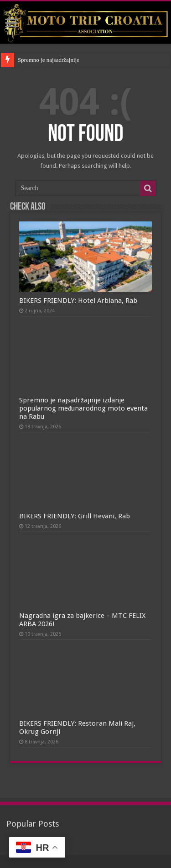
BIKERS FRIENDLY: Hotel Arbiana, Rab (78, 301)
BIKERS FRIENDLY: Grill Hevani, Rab (75, 516)
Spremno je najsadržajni (47, 60)
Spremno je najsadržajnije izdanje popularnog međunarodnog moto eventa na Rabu (84, 408)
